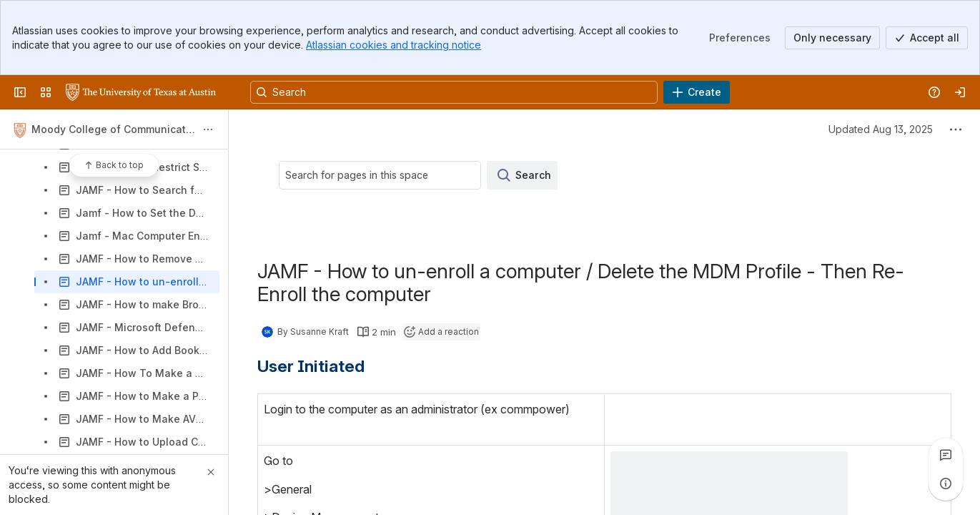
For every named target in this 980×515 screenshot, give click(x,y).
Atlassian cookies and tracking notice (394, 45)
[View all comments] (946, 455)
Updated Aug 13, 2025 (881, 129)
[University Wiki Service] (141, 92)
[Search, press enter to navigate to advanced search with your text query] (454, 92)
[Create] (697, 92)
